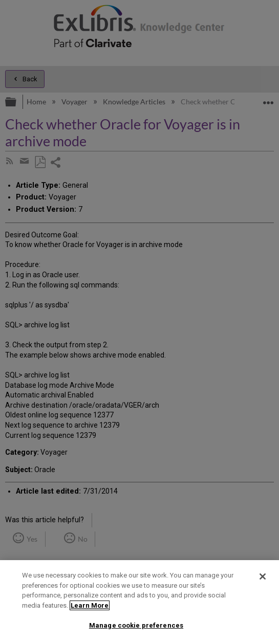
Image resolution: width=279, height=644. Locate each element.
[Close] (263, 576)
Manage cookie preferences (136, 625)
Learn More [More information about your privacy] (90, 605)
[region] (139, 602)
